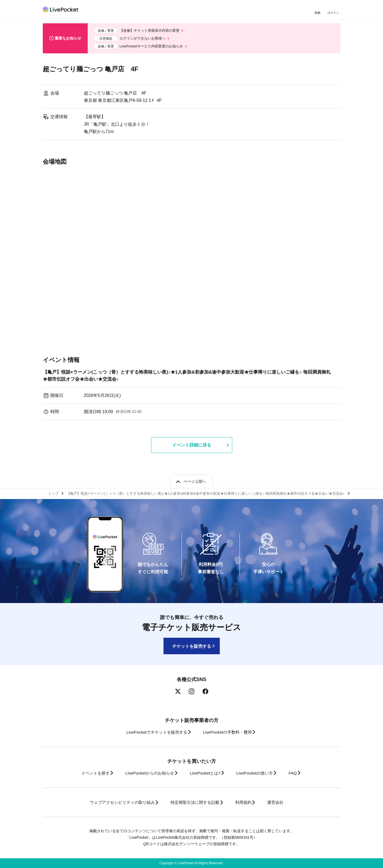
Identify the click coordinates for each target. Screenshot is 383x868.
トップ (54, 493)
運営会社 (285, 802)
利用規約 (246, 802)
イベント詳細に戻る (192, 448)
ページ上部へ (195, 480)
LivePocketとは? (205, 773)
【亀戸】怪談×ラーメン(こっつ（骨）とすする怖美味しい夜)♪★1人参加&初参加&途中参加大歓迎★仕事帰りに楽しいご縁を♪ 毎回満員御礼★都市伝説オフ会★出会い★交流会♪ (188, 378)
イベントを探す (86, 773)
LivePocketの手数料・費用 (229, 732)
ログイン (334, 13)
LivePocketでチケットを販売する (153, 732)
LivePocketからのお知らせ (145, 773)
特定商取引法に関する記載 (193, 802)
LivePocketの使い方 (259, 773)
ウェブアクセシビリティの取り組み (114, 802)
